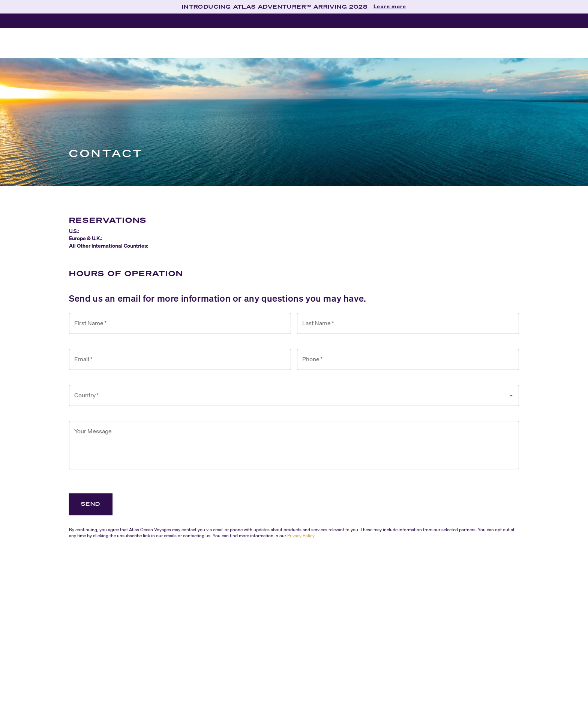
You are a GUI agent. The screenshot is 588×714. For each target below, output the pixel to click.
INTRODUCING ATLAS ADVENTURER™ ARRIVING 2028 (275, 7)
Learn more (390, 7)
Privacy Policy (301, 536)
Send (91, 504)
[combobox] (288, 395)
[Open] (511, 395)
